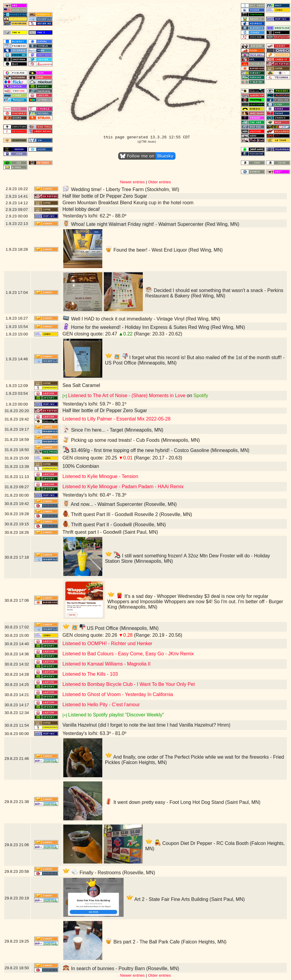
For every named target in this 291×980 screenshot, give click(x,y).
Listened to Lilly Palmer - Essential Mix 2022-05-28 (116, 419)
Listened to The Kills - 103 (90, 674)
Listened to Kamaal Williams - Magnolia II (106, 664)
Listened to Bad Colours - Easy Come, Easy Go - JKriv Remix (128, 654)
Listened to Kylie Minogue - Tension (100, 476)
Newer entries (132, 182)
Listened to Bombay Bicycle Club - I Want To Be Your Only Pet (129, 684)
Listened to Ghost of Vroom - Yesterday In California (118, 694)
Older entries (159, 182)
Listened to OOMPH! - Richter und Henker (107, 643)
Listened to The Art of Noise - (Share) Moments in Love (127, 396)
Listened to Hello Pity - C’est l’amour (101, 705)
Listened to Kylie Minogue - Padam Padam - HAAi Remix (123, 487)
